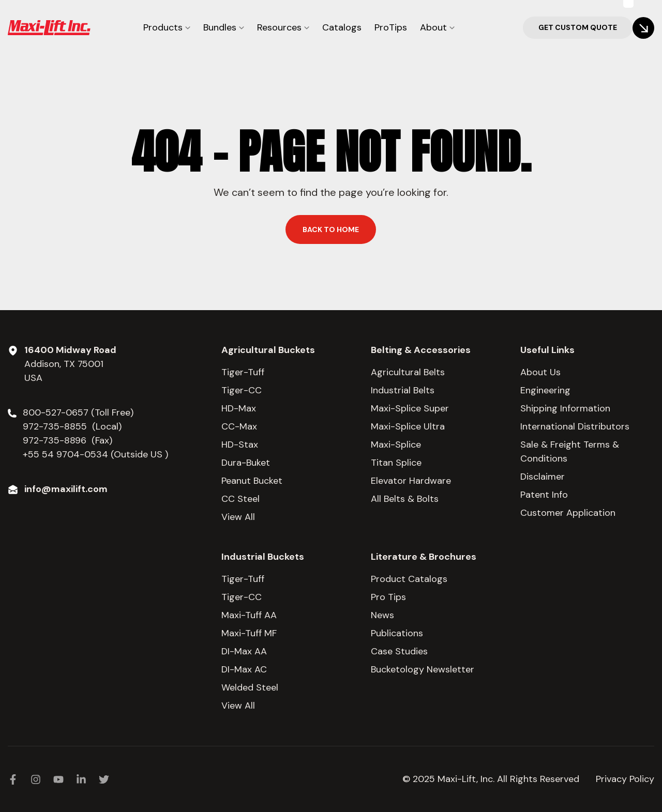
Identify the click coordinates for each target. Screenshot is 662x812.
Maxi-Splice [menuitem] (396, 445)
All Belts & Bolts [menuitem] (405, 499)
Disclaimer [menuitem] (543, 477)
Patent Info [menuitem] (544, 495)
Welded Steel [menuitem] (250, 687)
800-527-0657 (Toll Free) (79, 412)
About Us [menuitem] (540, 372)
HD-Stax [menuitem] (240, 445)
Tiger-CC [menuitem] (242, 390)
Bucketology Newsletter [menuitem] (423, 669)
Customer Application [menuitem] (568, 513)
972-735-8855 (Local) (72, 426)
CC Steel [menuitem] (240, 499)
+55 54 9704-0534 (65, 454)
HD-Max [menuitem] (239, 408)
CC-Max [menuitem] (239, 426)
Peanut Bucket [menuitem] (252, 481)
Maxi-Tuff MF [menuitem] (249, 633)
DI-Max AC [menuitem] (244, 669)
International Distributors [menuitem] (575, 426)
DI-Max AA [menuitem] (244, 651)
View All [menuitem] (238, 517)
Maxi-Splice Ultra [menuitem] (408, 426)
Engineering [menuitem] (545, 390)
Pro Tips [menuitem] (388, 597)
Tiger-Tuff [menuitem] (243, 372)
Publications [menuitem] (397, 633)
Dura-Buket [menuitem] (246, 463)
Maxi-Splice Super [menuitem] (410, 408)
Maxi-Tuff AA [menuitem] (249, 615)
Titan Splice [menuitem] (396, 463)
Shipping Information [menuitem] (565, 408)
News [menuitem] (382, 615)
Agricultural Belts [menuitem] (408, 372)
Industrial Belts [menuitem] (403, 390)
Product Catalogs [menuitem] (409, 579)
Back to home (331, 229)
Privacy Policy (625, 779)
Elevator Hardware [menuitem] (411, 481)
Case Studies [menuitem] (399, 651)
